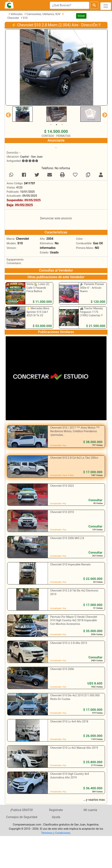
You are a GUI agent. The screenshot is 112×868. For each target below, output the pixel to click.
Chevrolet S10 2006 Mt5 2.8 (67, 538)
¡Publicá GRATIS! (22, 810)
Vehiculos (17, 14)
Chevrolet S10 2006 (62, 669)
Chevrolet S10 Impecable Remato (71, 565)
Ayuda (56, 817)
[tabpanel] (23, 114)
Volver (81, 16)
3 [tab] (62, 125)
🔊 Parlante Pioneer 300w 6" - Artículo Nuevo (92, 288)
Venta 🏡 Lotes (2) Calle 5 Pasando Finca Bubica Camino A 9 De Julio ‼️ (39, 291)
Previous (7, 114)
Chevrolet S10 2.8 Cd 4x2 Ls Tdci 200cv (74, 458)
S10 (25, 18)
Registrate (56, 810)
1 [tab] (51, 125)
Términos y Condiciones (56, 833)
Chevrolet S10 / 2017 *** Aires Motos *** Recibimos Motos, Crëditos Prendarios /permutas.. (75, 431)
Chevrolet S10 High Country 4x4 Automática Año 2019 (70, 776)
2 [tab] (56, 125)
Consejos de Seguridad (22, 817)
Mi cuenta (90, 810)
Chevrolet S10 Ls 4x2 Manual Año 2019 (74, 748)
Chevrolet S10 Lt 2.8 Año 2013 (69, 643)
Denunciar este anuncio (56, 218)
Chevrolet (14, 18)
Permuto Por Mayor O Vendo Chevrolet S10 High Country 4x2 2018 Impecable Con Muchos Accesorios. (74, 620)
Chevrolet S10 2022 (62, 486)
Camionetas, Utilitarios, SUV (44, 14)
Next (104, 114)
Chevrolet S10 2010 (62, 512)
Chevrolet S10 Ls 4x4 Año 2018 (69, 722)
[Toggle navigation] (106, 6)
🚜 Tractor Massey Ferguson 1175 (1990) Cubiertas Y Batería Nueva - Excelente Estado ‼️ (91, 316)
